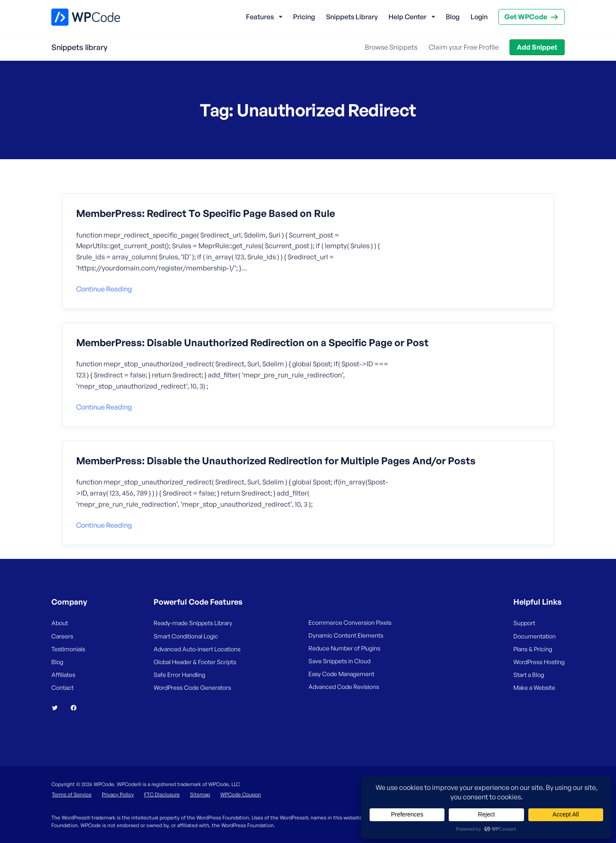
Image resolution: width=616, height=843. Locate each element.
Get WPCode (526, 17)
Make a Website (534, 687)
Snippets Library (352, 17)
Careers (62, 636)
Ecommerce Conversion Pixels (350, 622)
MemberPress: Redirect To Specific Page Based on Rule (206, 214)
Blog (453, 17)
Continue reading (104, 289)
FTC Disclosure (162, 794)
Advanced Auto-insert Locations (197, 649)
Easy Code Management (341, 674)
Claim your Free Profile (464, 47)
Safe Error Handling (179, 675)
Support (524, 623)
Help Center (407, 17)
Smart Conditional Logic (186, 636)
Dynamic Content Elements (346, 635)
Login (479, 17)
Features (260, 17)
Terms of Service (72, 794)
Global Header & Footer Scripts (195, 662)
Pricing (304, 17)
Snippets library (79, 47)
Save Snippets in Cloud (339, 661)
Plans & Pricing (533, 649)
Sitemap (200, 794)
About (60, 623)
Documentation (535, 636)
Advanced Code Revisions (344, 687)
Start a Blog (529, 675)
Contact (62, 687)
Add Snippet (537, 47)
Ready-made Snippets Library (193, 623)
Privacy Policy (118, 794)
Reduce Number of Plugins (344, 648)
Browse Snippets (391, 47)
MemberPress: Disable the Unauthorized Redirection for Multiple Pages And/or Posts (276, 461)
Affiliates (63, 675)
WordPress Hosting (539, 662)
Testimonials (68, 649)
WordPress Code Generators (192, 687)
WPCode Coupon (241, 794)
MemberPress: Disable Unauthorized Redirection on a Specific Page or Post (252, 343)
